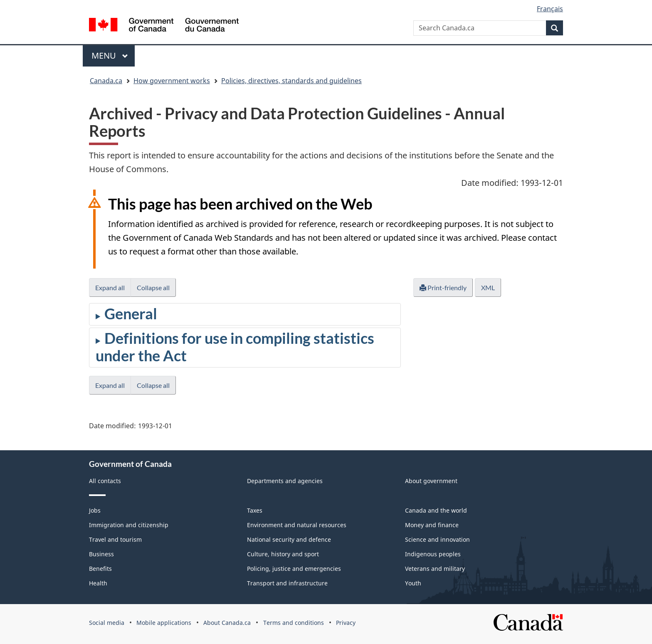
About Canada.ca (227, 623)
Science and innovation (437, 539)
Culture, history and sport (283, 554)
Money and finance (432, 525)
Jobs (95, 510)
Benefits (100, 569)
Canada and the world (436, 510)
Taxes (255, 510)
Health (98, 583)
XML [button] (488, 287)
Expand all (110, 287)
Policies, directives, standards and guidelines (291, 81)
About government (431, 481)
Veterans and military (435, 569)
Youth (413, 583)
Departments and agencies (285, 481)
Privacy (346, 623)
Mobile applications (164, 623)
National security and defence (289, 539)
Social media (107, 623)
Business (101, 554)
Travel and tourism (115, 539)
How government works (172, 81)
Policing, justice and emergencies (294, 569)
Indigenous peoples (433, 554)
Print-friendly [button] (443, 287)
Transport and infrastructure (287, 583)
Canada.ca (106, 81)
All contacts (105, 481)
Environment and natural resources (297, 525)
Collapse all (153, 287)
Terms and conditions (294, 623)
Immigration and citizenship (129, 525)
